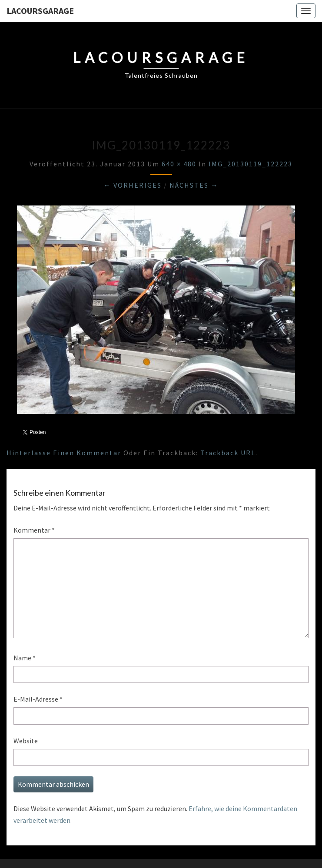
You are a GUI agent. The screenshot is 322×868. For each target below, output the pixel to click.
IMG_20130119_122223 (251, 164)
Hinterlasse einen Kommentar (64, 453)
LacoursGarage (40, 11)
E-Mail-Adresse (38, 699)
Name (25, 658)
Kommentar (34, 530)
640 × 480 (179, 164)
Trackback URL (228, 453)
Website (26, 741)
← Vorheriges (133, 185)
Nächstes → (194, 185)
